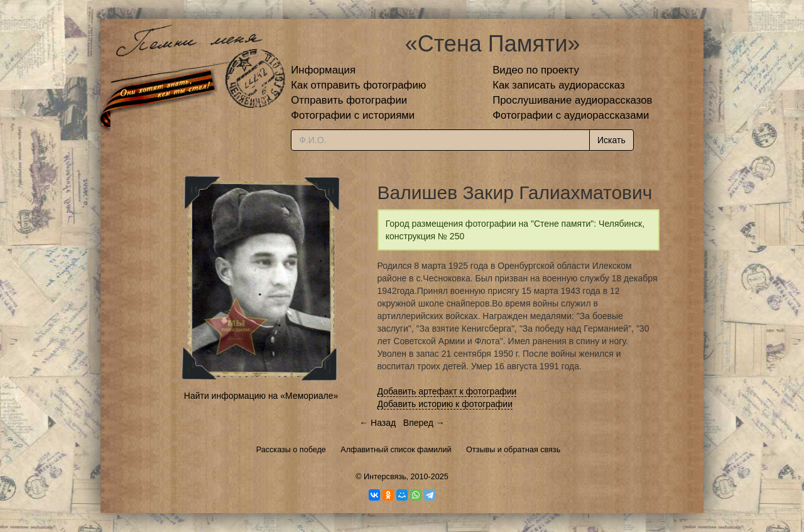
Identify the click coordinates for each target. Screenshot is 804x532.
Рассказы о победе (291, 450)
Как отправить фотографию (358, 85)
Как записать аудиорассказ (559, 85)
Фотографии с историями (353, 115)
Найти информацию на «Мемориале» (261, 396)
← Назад (378, 423)
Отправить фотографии (349, 100)
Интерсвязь (385, 477)
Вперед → (424, 423)
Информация (323, 70)
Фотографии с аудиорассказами (571, 115)
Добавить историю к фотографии (445, 404)
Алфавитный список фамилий (396, 450)
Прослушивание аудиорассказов (572, 100)
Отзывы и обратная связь (513, 450)
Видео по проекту (536, 70)
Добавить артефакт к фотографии (447, 391)
